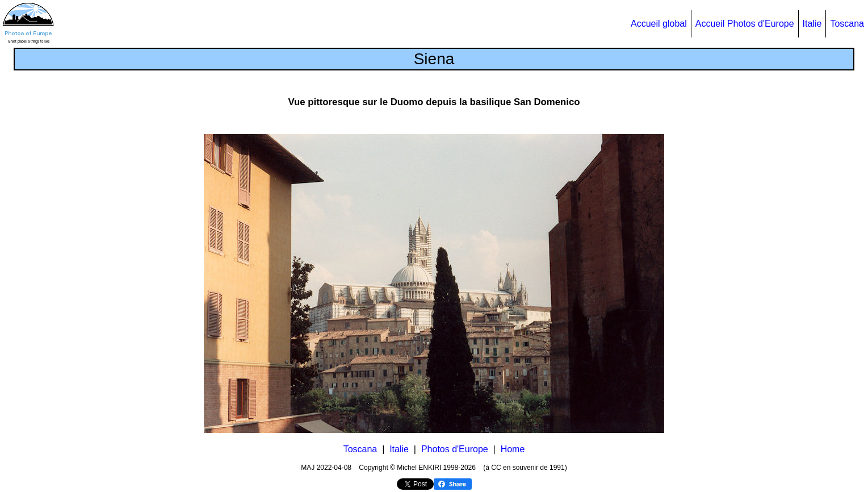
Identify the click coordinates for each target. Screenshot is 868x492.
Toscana (847, 24)
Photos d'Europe (455, 449)
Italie (812, 24)
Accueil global (659, 24)
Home (513, 449)
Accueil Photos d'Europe (745, 24)
